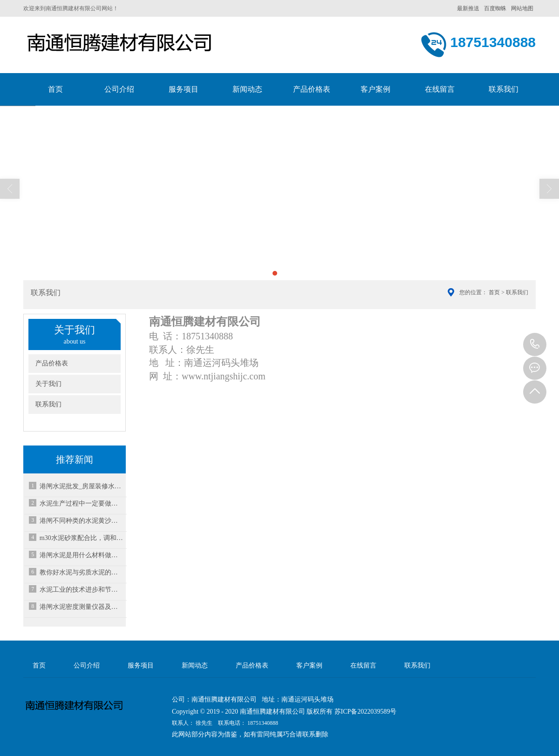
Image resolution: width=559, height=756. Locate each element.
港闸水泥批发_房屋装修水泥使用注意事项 (82, 486)
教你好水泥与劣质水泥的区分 (82, 572)
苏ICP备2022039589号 (366, 712)
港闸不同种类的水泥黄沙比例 (82, 521)
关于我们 (48, 384)
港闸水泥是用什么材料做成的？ (82, 555)
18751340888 (535, 344)
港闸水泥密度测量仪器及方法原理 (82, 607)
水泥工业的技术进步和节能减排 (82, 590)
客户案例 (375, 89)
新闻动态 (247, 89)
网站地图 (522, 8)
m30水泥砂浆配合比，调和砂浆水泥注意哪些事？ (82, 538)
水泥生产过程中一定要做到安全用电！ (82, 503)
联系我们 (504, 89)
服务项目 (184, 89)
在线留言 (440, 89)
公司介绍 (119, 89)
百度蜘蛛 (495, 8)
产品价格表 (312, 89)
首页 (55, 89)
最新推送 (468, 8)
